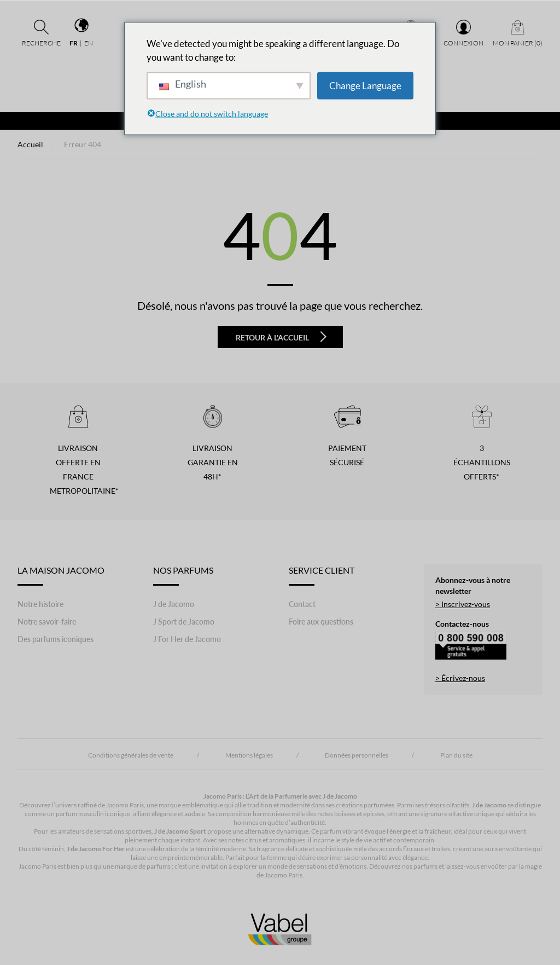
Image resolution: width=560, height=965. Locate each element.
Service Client (322, 575)
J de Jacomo (174, 604)
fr (74, 43)
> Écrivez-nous (460, 678)
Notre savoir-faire (47, 622)
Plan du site (456, 755)
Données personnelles (357, 755)
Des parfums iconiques (56, 639)
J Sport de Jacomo (184, 622)
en (89, 43)
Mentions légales (249, 755)
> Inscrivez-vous (463, 604)
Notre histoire (40, 604)
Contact (302, 604)
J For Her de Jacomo (187, 639)
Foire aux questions (321, 622)
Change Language (365, 85)
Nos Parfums (183, 575)
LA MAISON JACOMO (61, 575)
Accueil (30, 144)
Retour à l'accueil (281, 337)
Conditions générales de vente (131, 755)
